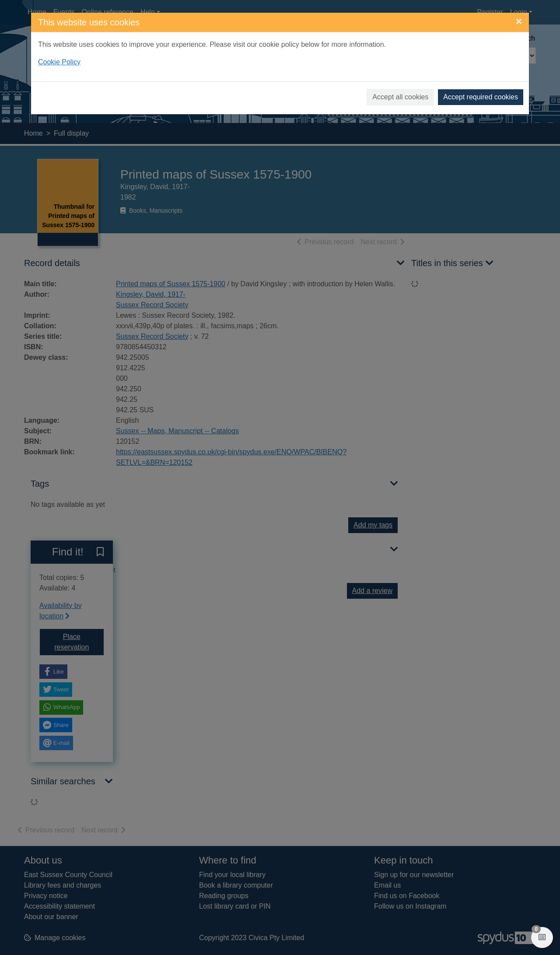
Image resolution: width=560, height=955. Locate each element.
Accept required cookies (481, 97)
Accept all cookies (400, 97)
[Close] (519, 21)
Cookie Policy (59, 62)
